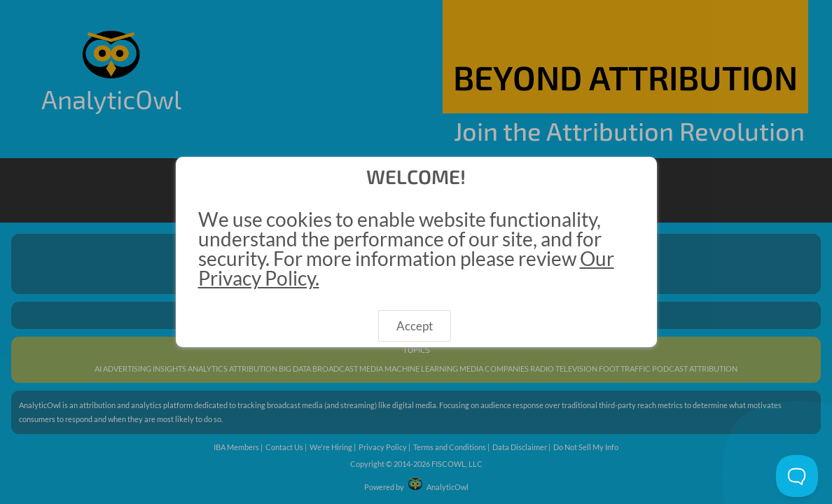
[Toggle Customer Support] (797, 476)
